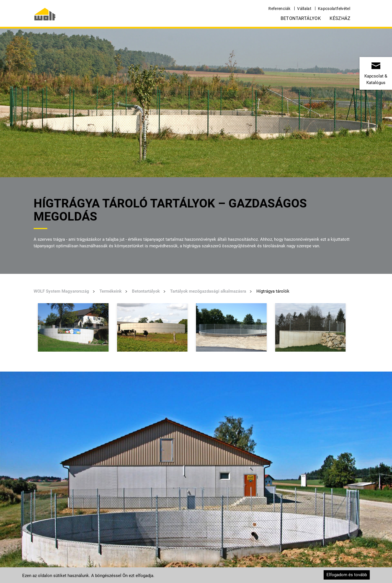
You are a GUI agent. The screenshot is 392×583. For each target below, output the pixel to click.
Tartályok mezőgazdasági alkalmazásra (208, 291)
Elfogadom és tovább (347, 575)
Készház (340, 18)
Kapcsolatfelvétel (334, 9)
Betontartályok (301, 18)
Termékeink (111, 291)
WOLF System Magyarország (61, 291)
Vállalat (304, 9)
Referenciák (279, 9)
